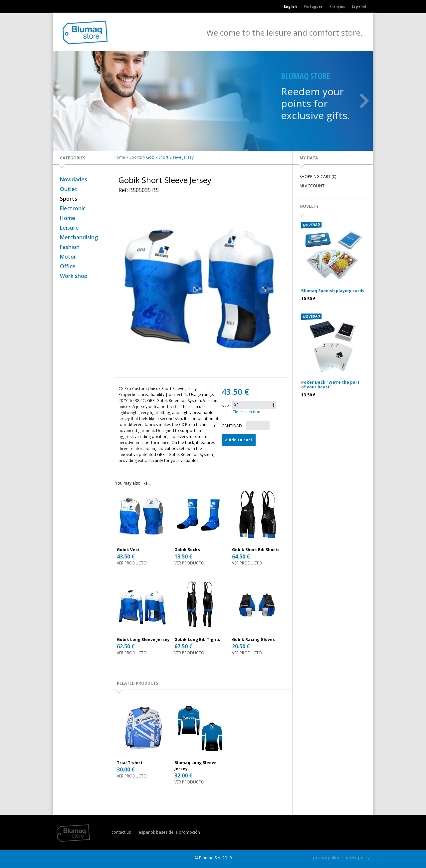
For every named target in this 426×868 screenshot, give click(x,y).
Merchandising (79, 237)
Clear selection (246, 412)
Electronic (73, 208)
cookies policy (356, 858)
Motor (68, 257)
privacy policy (326, 858)
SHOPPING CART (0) (318, 177)
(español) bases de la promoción (169, 832)
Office (68, 266)
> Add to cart (239, 440)
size (225, 406)
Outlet (69, 189)
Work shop (74, 276)
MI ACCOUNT (312, 186)
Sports (69, 199)
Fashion (70, 247)
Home (68, 218)
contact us (121, 832)
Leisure (69, 228)
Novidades (74, 179)
